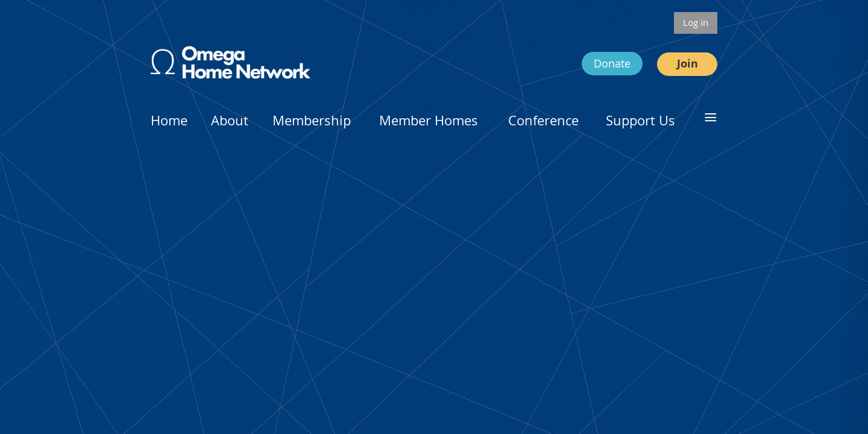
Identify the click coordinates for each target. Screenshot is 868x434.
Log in (696, 22)
